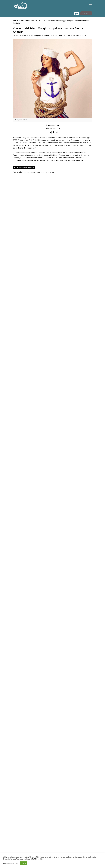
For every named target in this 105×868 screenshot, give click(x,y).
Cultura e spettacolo (31, 21)
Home (16, 21)
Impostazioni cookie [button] (11, 863)
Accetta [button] (23, 863)
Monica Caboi (53, 125)
